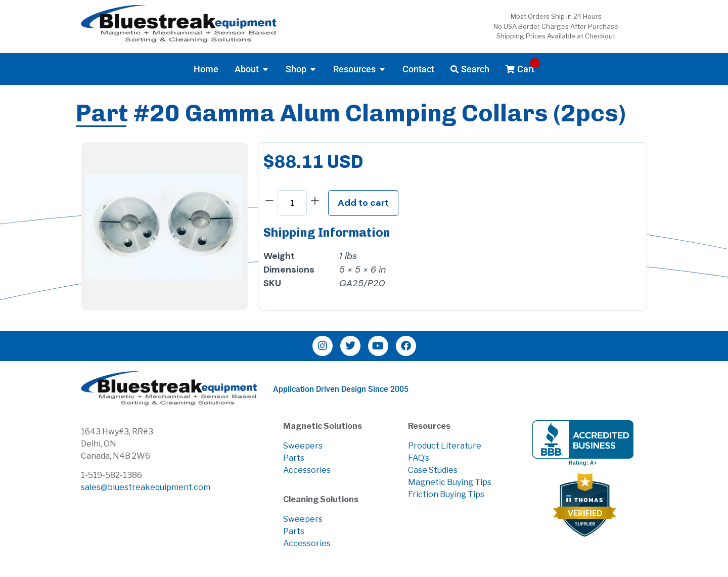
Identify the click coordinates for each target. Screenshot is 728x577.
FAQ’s (419, 458)
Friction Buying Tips (446, 494)
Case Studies (433, 470)
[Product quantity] (292, 203)
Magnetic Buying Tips (450, 482)
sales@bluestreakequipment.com (146, 487)
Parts (294, 458)
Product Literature (445, 446)
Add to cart (363, 203)
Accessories (307, 470)
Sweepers (303, 446)
